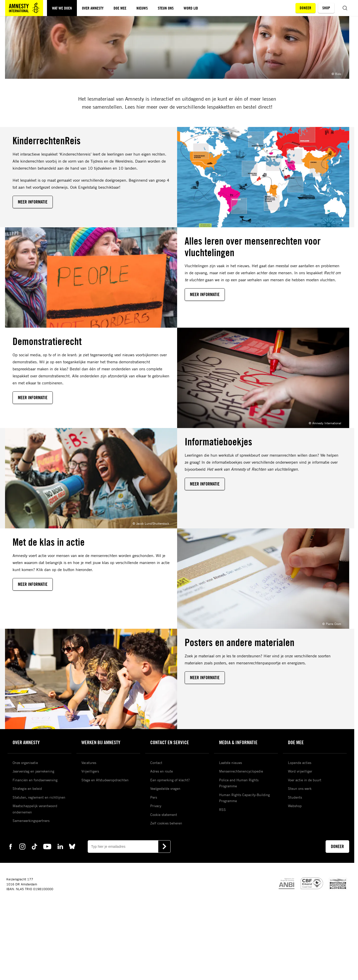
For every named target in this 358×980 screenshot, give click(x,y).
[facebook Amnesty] (11, 846)
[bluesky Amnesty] (72, 846)
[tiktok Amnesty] (34, 846)
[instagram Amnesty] (22, 846)
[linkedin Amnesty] (60, 846)
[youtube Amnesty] (47, 846)
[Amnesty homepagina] (24, 8)
